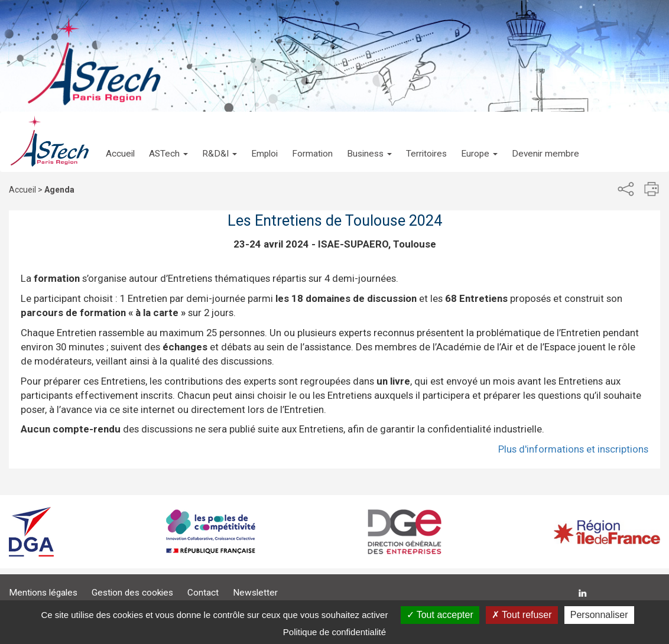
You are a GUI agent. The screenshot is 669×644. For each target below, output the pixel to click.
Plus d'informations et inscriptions (573, 449)
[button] (168, 142)
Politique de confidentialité (334, 632)
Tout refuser (522, 615)
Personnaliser (599, 615)
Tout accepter (440, 615)
